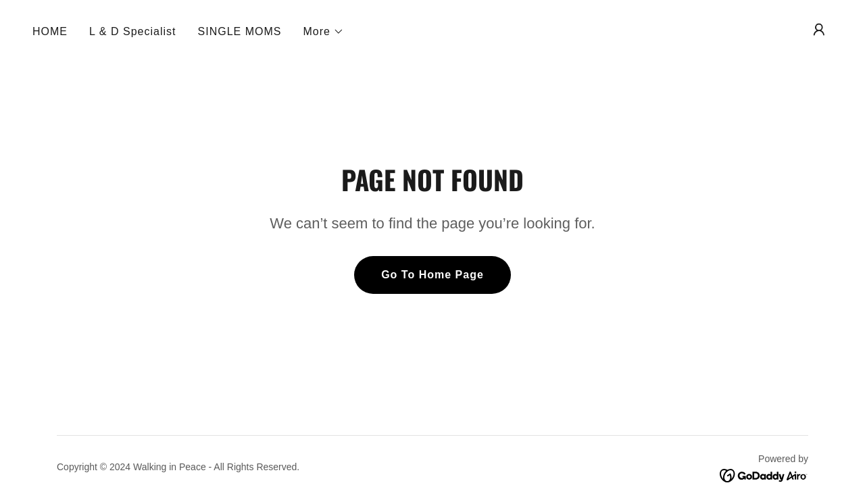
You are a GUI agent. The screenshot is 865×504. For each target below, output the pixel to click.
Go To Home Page (432, 275)
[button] (324, 32)
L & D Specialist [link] (132, 31)
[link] (764, 475)
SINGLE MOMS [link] (240, 31)
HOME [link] (50, 31)
